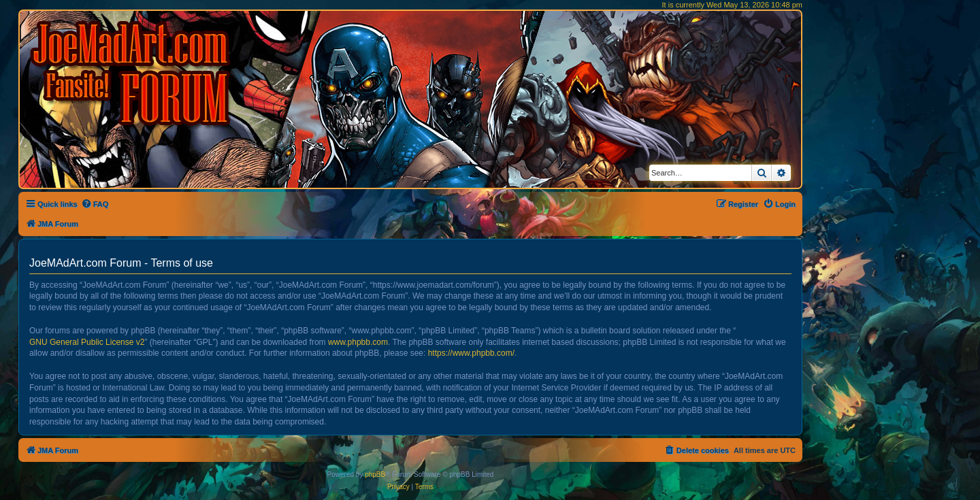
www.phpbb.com (358, 342)
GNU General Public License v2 (87, 342)
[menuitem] (95, 204)
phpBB (375, 474)
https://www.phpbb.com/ (471, 353)
